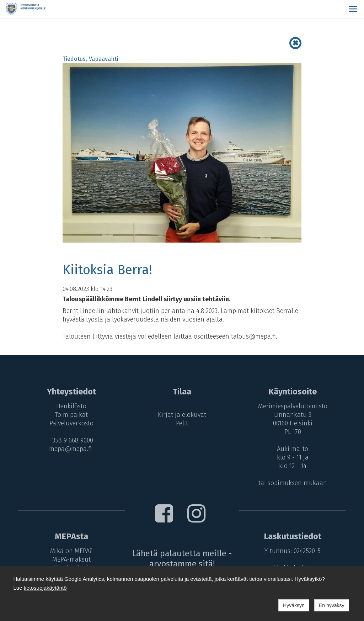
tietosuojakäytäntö (45, 588)
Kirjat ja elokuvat (182, 415)
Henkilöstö (71, 406)
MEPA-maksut (71, 559)
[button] (353, 9)
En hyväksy (332, 605)
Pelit (182, 423)
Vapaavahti (103, 59)
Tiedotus (74, 59)
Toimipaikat (71, 415)
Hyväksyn (294, 605)
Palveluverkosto (71, 423)
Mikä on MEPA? (71, 551)
